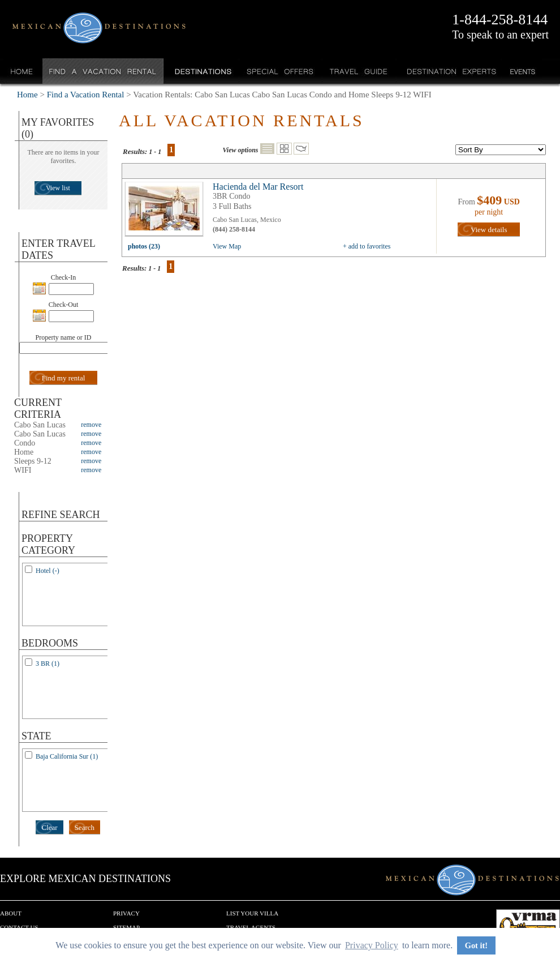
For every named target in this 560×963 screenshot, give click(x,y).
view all (167, 212)
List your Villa (252, 913)
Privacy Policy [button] (372, 945)
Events (522, 71)
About (11, 913)
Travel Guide (359, 71)
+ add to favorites (367, 246)
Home (22, 71)
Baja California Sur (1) (67, 756)
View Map (227, 246)
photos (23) (144, 246)
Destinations (202, 71)
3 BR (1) (48, 664)
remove (91, 425)
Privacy (126, 913)
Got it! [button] (476, 945)
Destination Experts (449, 71)
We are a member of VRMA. (528, 926)
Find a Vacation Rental (103, 71)
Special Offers (280, 71)
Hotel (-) (48, 571)
